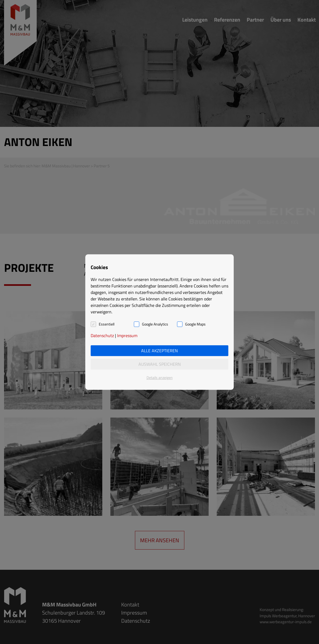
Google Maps (195, 324)
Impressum (127, 335)
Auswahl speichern (160, 364)
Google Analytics (155, 324)
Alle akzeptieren (159, 351)
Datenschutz (102, 335)
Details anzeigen (160, 377)
